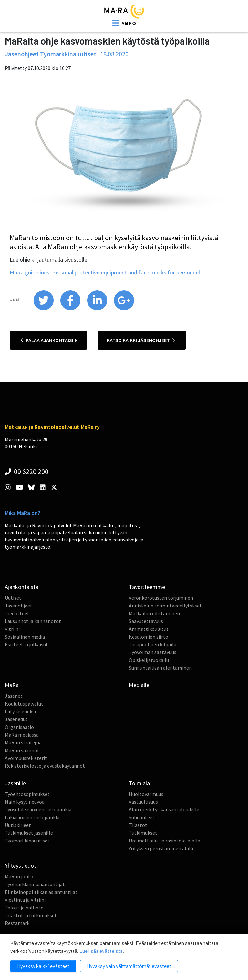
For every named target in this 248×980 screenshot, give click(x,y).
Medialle (139, 685)
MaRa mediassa (22, 735)
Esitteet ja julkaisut (26, 644)
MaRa (12, 685)
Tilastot (138, 825)
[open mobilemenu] (124, 23)
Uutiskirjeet (18, 825)
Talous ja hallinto (24, 908)
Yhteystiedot (21, 866)
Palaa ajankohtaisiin (49, 340)
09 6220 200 (27, 472)
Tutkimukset (143, 833)
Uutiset (13, 598)
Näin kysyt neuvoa (25, 802)
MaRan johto (19, 876)
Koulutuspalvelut (24, 704)
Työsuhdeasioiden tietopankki (38, 809)
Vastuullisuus (143, 802)
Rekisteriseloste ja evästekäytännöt (45, 766)
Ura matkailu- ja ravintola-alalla (165, 841)
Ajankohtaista (22, 587)
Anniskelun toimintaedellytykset (165, 606)
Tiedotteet (17, 613)
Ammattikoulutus (149, 629)
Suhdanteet (142, 817)
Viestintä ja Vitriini (25, 900)
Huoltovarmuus (146, 794)
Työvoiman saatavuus (153, 652)
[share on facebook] (71, 309)
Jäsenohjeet (19, 606)
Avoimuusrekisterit (26, 758)
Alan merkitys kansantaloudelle (164, 809)
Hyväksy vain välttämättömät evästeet (129, 966)
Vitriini (12, 629)
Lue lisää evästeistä (101, 951)
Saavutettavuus (146, 621)
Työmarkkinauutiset (27, 841)
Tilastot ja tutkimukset (31, 915)
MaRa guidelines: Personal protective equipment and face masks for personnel (105, 272)
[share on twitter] (44, 309)
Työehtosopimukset (27, 794)
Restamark (17, 923)
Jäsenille (15, 783)
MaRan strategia (23, 742)
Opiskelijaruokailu (149, 660)
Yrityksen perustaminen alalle (162, 848)
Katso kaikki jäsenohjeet (141, 340)
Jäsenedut (16, 719)
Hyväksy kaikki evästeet (43, 966)
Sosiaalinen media (25, 637)
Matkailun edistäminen (154, 613)
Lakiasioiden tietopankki (32, 817)
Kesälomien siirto (149, 637)
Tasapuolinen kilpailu (153, 644)
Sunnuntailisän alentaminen (160, 668)
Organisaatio (19, 727)
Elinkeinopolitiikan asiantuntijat (41, 892)
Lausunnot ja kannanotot (33, 621)
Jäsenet (14, 696)
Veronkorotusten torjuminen (161, 598)
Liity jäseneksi (20, 711)
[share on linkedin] (98, 309)
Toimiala (139, 783)
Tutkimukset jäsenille (29, 833)
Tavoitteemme (147, 587)
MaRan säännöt (22, 750)
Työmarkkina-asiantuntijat (35, 884)
